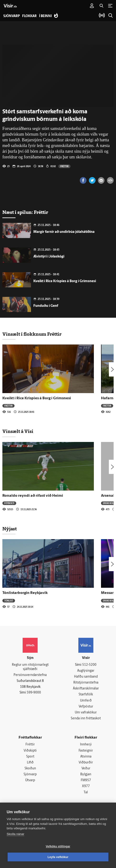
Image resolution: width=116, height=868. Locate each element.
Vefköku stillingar (58, 846)
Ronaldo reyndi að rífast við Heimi (33, 496)
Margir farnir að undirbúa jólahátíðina (64, 232)
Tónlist (9, 601)
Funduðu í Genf (46, 306)
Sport (30, 758)
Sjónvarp (30, 776)
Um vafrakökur (86, 714)
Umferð (86, 701)
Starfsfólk (86, 695)
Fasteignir (86, 752)
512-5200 (89, 665)
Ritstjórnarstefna (86, 683)
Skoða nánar (15, 834)
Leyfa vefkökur (58, 857)
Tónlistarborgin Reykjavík (25, 593)
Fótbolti (9, 503)
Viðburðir (86, 764)
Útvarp (30, 782)
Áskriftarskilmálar (86, 689)
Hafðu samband (86, 677)
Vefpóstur (86, 707)
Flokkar (29, 16)
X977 (86, 788)
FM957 (86, 782)
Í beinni (45, 16)
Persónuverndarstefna (30, 675)
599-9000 (34, 693)
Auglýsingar (86, 671)
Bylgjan (86, 776)
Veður (86, 770)
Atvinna (86, 758)
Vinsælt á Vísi (18, 431)
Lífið (30, 764)
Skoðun (30, 770)
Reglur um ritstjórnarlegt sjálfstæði (30, 667)
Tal (86, 794)
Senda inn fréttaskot (86, 719)
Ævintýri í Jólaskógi (49, 257)
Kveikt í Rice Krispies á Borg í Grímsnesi (65, 281)
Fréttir (64, 166)
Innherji (86, 746)
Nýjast (10, 529)
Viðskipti (30, 752)
